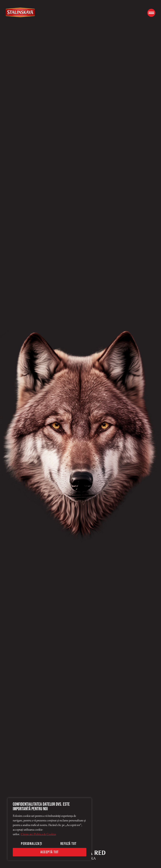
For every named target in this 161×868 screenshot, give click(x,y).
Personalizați (32, 844)
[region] (50, 829)
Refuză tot (68, 844)
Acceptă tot (50, 852)
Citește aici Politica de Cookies (38, 834)
